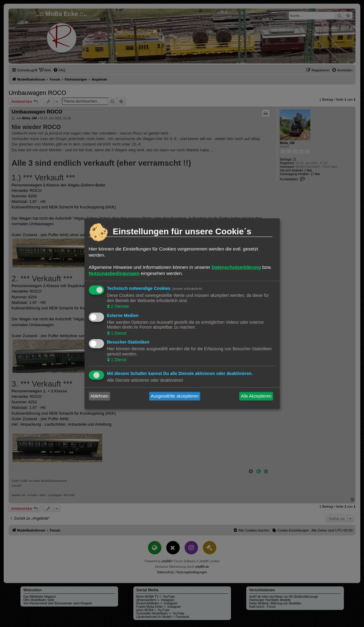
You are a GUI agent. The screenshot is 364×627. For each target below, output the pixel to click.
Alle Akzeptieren (256, 396)
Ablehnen (99, 396)
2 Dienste (119, 307)
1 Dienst (118, 333)
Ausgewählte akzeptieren (175, 396)
